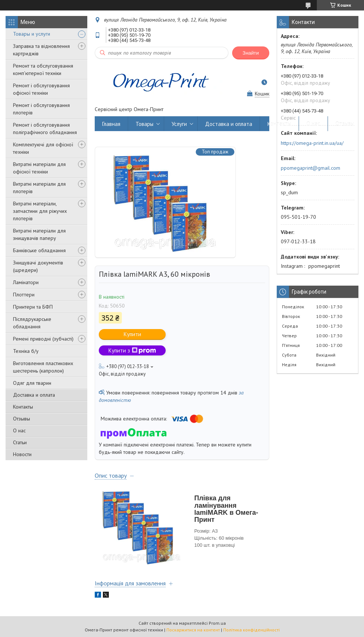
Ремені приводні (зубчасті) (43, 339)
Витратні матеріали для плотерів (39, 188)
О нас (19, 430)
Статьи (20, 442)
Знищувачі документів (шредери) (38, 266)
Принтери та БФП (33, 307)
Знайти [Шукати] (251, 53)
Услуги (179, 124)
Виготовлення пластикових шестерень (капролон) (43, 367)
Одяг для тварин (32, 383)
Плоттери (24, 295)
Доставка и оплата (34, 395)
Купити (132, 334)
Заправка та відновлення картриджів (41, 50)
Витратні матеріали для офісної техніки (39, 168)
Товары (144, 124)
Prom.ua (217, 623)
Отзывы (22, 419)
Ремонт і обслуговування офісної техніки (41, 89)
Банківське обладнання (39, 250)
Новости (22, 454)
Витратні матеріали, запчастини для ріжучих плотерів (40, 211)
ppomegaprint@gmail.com (311, 168)
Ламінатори (26, 282)
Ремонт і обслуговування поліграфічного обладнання (45, 129)
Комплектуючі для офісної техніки (43, 148)
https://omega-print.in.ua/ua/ (312, 143)
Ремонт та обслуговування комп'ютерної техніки (43, 69)
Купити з (132, 350)
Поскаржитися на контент (193, 630)
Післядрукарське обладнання (32, 323)
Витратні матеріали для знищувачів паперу (39, 234)
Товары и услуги (32, 34)
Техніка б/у (26, 351)
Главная (111, 124)
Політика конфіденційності (251, 630)
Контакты (23, 407)
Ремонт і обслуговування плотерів (41, 109)
